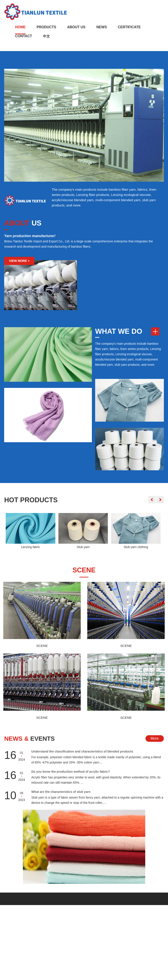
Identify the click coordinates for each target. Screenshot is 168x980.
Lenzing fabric (31, 548)
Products (46, 27)
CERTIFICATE (129, 27)
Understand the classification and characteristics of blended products (82, 756)
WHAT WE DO (120, 332)
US (24, 223)
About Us (76, 27)
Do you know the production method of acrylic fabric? (71, 776)
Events (31, 743)
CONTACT (11, 948)
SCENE (42, 649)
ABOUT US (12, 928)
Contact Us (77, 912)
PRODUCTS (13, 941)
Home (20, 27)
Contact (24, 36)
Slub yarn (83, 548)
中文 (46, 36)
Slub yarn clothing (136, 548)
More (155, 743)
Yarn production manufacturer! (30, 236)
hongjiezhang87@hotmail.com (91, 941)
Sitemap (120, 977)
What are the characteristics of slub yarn (61, 796)
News (102, 27)
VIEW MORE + (19, 261)
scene (84, 572)
